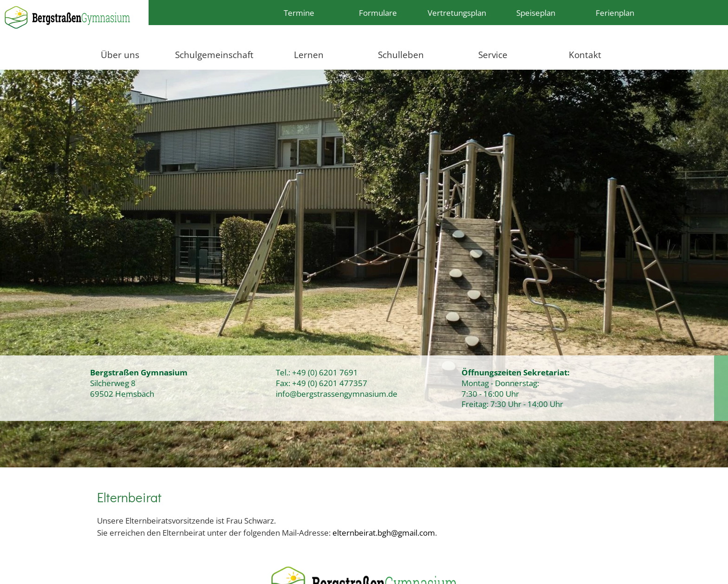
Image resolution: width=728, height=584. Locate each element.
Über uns (120, 55)
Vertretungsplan (457, 13)
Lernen (309, 55)
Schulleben (401, 55)
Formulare (378, 13)
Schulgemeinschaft (214, 55)
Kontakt (585, 55)
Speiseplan (536, 13)
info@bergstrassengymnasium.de (337, 394)
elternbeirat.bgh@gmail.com (384, 532)
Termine (299, 13)
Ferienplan (615, 13)
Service (493, 55)
